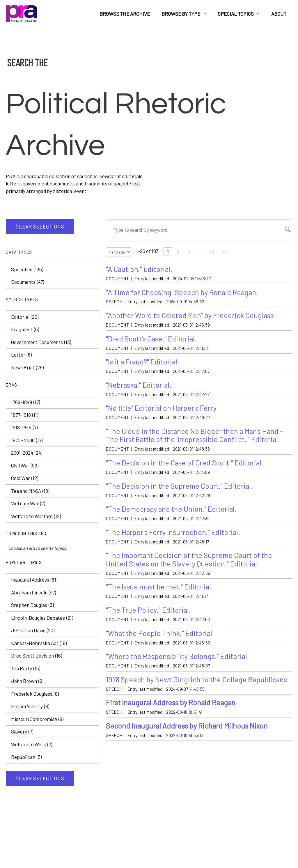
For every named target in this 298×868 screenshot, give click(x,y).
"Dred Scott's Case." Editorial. (153, 340)
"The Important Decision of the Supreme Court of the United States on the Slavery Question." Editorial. (191, 564)
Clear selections (40, 226)
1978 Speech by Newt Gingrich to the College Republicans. (178, 690)
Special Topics (238, 14)
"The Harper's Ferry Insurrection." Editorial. (174, 536)
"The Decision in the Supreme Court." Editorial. (181, 489)
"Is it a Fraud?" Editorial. (144, 363)
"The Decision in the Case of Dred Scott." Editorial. (187, 466)
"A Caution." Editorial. (140, 269)
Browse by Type (185, 14)
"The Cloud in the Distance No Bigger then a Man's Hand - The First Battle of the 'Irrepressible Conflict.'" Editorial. (196, 438)
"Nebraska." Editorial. (140, 387)
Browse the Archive (131, 14)
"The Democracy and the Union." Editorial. (173, 513)
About (280, 14)
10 (213, 252)
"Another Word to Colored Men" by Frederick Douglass (191, 317)
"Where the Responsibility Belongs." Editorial (178, 662)
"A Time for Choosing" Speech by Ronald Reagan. (183, 293)
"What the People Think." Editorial (160, 638)
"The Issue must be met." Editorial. (161, 592)
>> (226, 252)
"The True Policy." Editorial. (149, 615)
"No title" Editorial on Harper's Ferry (163, 410)
